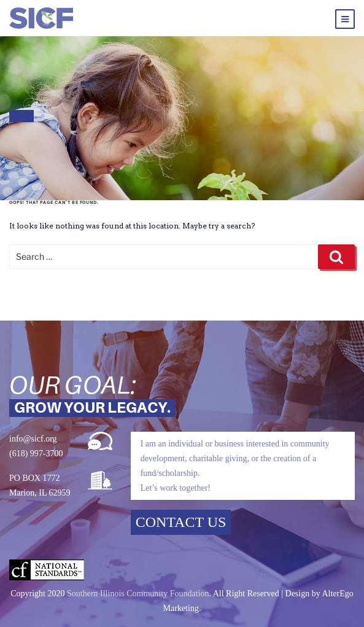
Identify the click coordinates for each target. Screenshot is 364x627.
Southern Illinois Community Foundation (138, 594)
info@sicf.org (33, 439)
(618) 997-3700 (36, 454)
